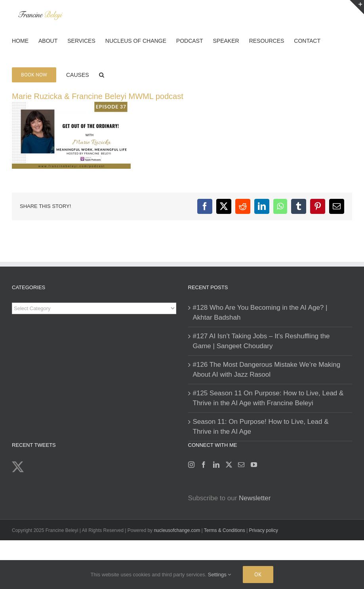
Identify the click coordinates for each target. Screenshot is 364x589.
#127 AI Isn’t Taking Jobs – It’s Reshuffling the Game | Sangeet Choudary (261, 341)
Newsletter (255, 498)
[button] (102, 74)
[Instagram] (191, 465)
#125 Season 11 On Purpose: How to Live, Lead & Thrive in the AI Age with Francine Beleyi (268, 398)
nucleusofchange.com (177, 530)
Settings (220, 575)
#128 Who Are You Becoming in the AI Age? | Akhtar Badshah (260, 313)
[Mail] (241, 465)
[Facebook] (204, 465)
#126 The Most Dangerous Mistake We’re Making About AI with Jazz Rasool (267, 370)
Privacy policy (264, 530)
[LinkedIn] (216, 465)
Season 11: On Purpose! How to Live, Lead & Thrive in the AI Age (261, 427)
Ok (258, 574)
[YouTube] (254, 465)
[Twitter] (229, 465)
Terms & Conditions (225, 530)
